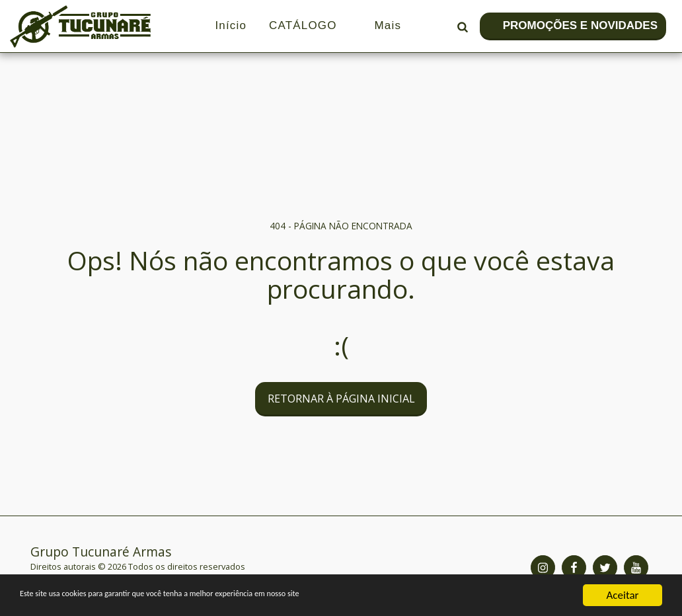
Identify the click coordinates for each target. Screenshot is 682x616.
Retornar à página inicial (341, 399)
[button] (462, 26)
